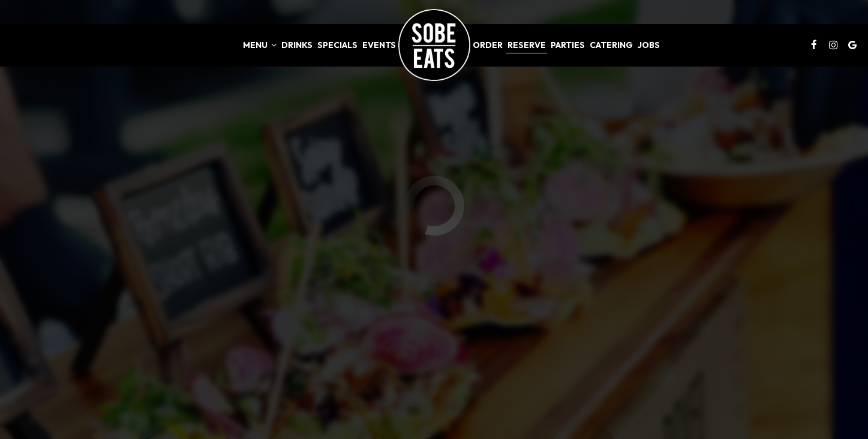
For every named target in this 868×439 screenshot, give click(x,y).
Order (488, 45)
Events (379, 45)
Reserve (527, 45)
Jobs (649, 45)
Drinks (297, 45)
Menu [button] (260, 45)
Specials (337, 45)
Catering (611, 45)
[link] (434, 45)
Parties (568, 45)
